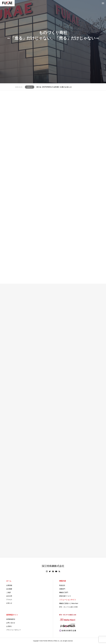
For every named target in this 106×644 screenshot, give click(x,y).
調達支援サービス (65, 596)
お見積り (9, 626)
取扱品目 (62, 585)
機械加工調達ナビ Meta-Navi (69, 603)
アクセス (9, 600)
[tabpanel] (53, 42)
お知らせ (30, 87)
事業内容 (63, 581)
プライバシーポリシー (14, 630)
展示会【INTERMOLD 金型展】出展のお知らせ (54, 87)
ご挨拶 (8, 592)
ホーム (9, 581)
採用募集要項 (11, 619)
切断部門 (62, 589)
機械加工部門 (64, 592)
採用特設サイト (12, 615)
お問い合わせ (11, 623)
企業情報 (9, 585)
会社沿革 (9, 596)
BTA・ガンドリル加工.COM (68, 607)
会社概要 (9, 589)
